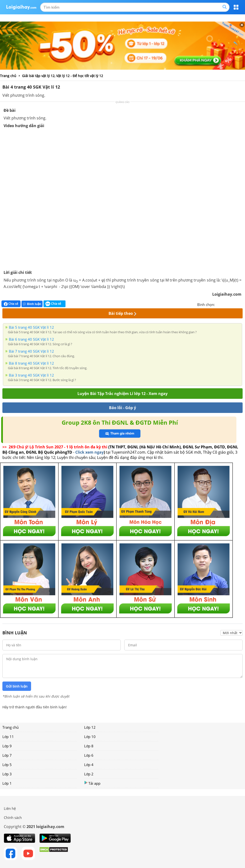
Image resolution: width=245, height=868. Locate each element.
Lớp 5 (7, 765)
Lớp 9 (7, 746)
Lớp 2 (89, 774)
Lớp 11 (8, 737)
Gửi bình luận (17, 686)
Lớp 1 (7, 783)
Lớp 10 (90, 737)
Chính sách (13, 817)
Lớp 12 (90, 727)
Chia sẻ (11, 304)
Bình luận (32, 304)
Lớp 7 (7, 755)
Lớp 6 (89, 755)
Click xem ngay (90, 452)
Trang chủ (11, 727)
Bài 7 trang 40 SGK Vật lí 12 (31, 351)
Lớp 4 (89, 765)
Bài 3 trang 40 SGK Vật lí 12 (31, 375)
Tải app (92, 783)
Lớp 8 (89, 746)
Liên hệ (10, 808)
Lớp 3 (7, 774)
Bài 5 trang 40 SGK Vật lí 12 (31, 327)
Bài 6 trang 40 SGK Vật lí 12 (31, 339)
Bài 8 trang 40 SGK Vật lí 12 (31, 363)
